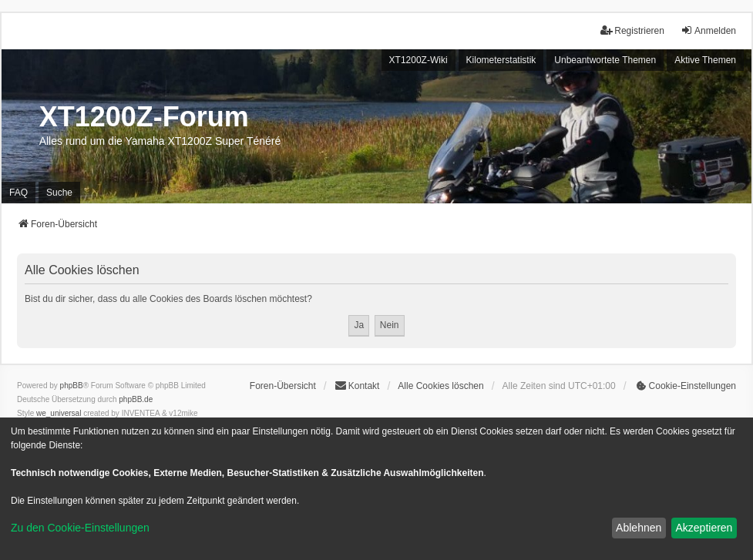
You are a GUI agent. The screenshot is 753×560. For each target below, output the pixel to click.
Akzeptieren (704, 528)
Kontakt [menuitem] (357, 386)
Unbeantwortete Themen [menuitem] (605, 60)
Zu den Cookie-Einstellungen (80, 528)
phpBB (72, 386)
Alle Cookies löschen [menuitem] (440, 386)
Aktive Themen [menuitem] (705, 60)
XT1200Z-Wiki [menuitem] (419, 60)
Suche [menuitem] (59, 193)
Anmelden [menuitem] (708, 30)
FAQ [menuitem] (18, 193)
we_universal (59, 413)
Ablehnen (639, 528)
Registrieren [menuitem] (632, 30)
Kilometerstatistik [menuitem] (501, 60)
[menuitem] (685, 386)
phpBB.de (136, 399)
